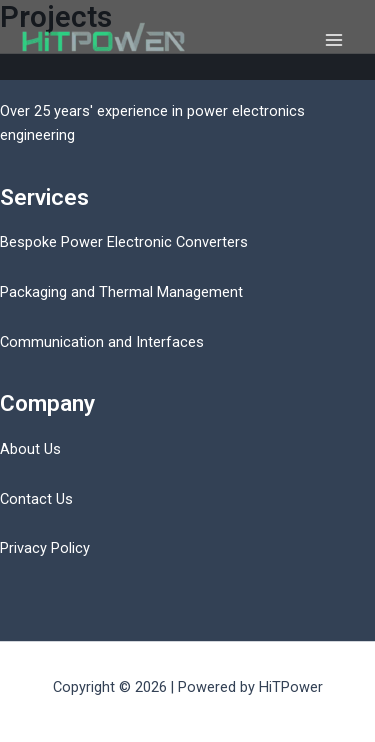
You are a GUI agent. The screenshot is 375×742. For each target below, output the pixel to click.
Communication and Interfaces (102, 342)
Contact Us (36, 499)
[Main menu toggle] (334, 40)
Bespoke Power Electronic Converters (124, 242)
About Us (30, 449)
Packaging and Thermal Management (121, 292)
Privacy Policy (45, 548)
